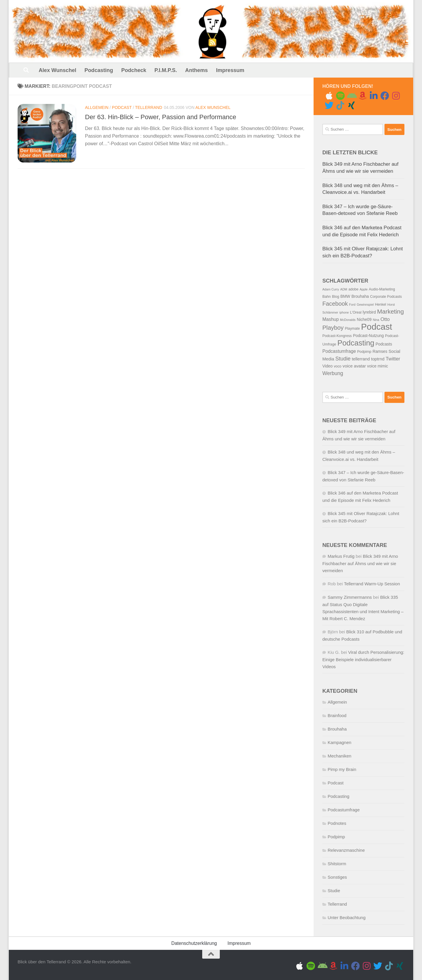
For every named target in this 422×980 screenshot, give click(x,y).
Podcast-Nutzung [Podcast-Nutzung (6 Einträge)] (368, 336)
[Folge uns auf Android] (351, 96)
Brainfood (337, 715)
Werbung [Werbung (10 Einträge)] (333, 373)
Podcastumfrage (344, 810)
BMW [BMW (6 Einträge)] (346, 296)
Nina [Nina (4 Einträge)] (376, 320)
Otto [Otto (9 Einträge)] (385, 319)
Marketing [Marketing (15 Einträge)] (390, 311)
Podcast (122, 107)
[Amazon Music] (363, 96)
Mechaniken (340, 756)
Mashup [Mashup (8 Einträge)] (331, 319)
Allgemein (97, 107)
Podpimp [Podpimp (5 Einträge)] (364, 352)
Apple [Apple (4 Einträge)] (364, 289)
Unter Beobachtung (347, 917)
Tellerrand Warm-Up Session (372, 584)
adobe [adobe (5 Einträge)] (353, 289)
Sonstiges (337, 877)
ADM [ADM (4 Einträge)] (344, 289)
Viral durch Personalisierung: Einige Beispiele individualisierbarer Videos (363, 659)
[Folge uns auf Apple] (329, 96)
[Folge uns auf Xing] (351, 105)
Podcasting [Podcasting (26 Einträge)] (356, 343)
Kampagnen (340, 742)
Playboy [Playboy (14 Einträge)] (333, 328)
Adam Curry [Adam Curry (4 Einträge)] (331, 289)
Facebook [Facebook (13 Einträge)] (335, 304)
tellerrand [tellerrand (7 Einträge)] (361, 359)
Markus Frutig (341, 556)
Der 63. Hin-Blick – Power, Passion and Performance (161, 117)
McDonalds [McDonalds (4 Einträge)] (348, 320)
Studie (334, 891)
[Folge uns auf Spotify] (340, 96)
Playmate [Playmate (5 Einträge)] (352, 329)
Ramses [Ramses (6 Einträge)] (380, 352)
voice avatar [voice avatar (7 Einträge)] (354, 366)
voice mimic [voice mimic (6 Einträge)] (378, 366)
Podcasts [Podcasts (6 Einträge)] (384, 344)
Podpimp (336, 837)
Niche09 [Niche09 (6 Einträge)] (364, 320)
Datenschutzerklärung (194, 943)
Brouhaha (337, 729)
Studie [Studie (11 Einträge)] (343, 359)
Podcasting (99, 70)
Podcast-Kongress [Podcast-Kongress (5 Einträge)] (337, 336)
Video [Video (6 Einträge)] (327, 366)
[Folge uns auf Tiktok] (340, 105)
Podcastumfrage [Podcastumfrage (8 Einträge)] (339, 351)
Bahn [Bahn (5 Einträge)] (327, 297)
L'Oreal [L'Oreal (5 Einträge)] (356, 312)
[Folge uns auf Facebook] (385, 96)
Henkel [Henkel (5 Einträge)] (380, 305)
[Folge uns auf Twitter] (329, 105)
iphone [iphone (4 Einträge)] (344, 312)
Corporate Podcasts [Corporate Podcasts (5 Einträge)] (386, 297)
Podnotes (337, 823)
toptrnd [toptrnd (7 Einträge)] (378, 359)
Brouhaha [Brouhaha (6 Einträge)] (360, 296)
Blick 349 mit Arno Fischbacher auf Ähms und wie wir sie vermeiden (360, 563)
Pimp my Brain (342, 769)
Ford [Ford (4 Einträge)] (352, 305)
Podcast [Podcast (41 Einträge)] (377, 327)
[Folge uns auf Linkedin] (374, 96)
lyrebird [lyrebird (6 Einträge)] (369, 312)
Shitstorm (337, 864)
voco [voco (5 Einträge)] (338, 366)
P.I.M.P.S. (166, 70)
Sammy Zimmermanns (350, 597)
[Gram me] (396, 96)
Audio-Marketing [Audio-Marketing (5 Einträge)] (382, 289)
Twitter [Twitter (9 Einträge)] (393, 359)
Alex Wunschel (57, 70)
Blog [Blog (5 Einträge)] (336, 297)
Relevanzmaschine (346, 850)
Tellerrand (149, 107)
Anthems (196, 70)
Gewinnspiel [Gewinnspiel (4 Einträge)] (365, 305)
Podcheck (134, 70)
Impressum (230, 70)
